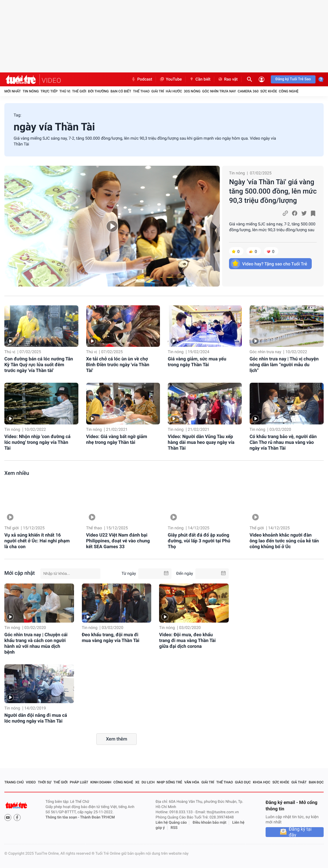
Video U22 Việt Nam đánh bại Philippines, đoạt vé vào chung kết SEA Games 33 (118, 541)
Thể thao (141, 91)
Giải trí (158, 91)
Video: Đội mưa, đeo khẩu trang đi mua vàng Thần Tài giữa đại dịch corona (187, 640)
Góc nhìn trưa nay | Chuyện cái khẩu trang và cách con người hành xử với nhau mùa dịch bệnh (36, 643)
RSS (174, 828)
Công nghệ (289, 91)
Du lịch (148, 782)
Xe (137, 782)
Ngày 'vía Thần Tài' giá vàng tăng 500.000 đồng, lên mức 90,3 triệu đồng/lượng (273, 191)
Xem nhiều (17, 473)
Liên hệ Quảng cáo (171, 823)
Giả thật (299, 782)
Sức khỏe (269, 91)
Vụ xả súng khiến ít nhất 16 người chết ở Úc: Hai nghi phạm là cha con (37, 541)
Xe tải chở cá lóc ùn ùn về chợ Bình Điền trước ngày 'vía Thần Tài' (118, 365)
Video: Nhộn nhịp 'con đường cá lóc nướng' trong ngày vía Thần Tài (37, 442)
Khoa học (262, 782)
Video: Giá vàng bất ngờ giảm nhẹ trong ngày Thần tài (117, 439)
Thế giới (79, 91)
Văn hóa (192, 782)
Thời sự (44, 782)
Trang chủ (14, 782)
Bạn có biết (121, 91)
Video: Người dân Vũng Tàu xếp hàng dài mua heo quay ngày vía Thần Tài (201, 442)
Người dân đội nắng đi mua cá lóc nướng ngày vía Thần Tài (36, 718)
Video (31, 782)
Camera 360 (248, 91)
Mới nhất (13, 91)
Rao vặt (228, 79)
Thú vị (65, 91)
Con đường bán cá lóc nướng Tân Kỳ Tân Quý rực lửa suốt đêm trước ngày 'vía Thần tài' (39, 365)
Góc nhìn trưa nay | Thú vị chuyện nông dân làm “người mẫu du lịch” (284, 365)
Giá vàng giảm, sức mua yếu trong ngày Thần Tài (197, 362)
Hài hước (174, 91)
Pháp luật (79, 782)
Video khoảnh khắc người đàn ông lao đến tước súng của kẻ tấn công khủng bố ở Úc (284, 541)
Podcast (142, 79)
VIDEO (51, 81)
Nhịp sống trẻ (170, 782)
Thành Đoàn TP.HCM (97, 817)
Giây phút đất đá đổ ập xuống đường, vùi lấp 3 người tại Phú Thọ (199, 541)
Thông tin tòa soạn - (63, 817)
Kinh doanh (101, 782)
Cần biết (200, 79)
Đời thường (98, 91)
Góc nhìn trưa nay (219, 91)
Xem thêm (117, 739)
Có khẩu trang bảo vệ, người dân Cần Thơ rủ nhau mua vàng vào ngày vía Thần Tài (283, 442)
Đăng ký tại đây (300, 832)
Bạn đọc (316, 782)
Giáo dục (243, 782)
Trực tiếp (49, 91)
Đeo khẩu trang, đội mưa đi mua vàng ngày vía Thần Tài (111, 638)
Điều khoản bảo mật (210, 823)
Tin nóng (31, 91)
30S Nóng (192, 91)
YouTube (171, 79)
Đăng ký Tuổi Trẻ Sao (293, 79)
